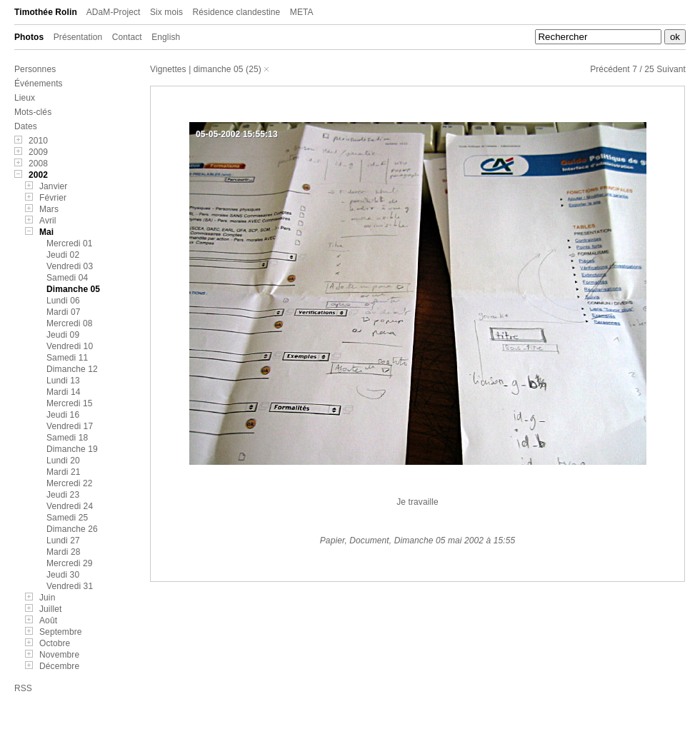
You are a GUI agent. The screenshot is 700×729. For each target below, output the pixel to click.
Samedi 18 (67, 438)
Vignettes (168, 69)
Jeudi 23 (63, 495)
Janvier (53, 186)
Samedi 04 (67, 278)
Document (369, 541)
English (166, 37)
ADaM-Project (114, 12)
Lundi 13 (63, 381)
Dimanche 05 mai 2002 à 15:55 (455, 541)
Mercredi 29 (69, 563)
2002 (38, 175)
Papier (332, 541)
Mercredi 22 (69, 483)
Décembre (59, 666)
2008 (38, 164)
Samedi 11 (67, 358)
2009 (38, 152)
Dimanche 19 (72, 449)
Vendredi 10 (70, 346)
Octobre (55, 643)
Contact (127, 37)
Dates (26, 126)
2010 (38, 141)
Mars (49, 209)
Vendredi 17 (70, 426)
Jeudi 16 (63, 415)
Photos (29, 37)
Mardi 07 (64, 312)
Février (53, 198)
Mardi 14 (64, 392)
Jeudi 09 (63, 335)
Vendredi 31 (70, 586)
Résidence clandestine (237, 12)
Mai (46, 232)
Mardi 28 (64, 552)
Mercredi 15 (69, 403)
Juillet (50, 609)
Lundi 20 (63, 461)
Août (48, 620)
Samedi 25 (67, 518)
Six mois (166, 12)
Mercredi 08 (69, 323)
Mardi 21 (64, 472)
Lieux (25, 98)
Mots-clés (33, 112)
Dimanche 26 (72, 529)
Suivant (671, 69)
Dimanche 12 (72, 369)
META (302, 12)
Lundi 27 (63, 541)
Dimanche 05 (73, 289)
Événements (39, 84)
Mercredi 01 (69, 243)
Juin (47, 598)
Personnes (35, 69)
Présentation (78, 37)
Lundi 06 (63, 301)
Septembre (61, 632)
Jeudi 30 (63, 575)
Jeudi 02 (63, 255)
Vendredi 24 (70, 506)
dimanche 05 (219, 69)
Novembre (59, 655)
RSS (23, 688)
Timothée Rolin (46, 12)
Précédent (610, 69)
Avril (48, 221)
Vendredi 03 (70, 266)
